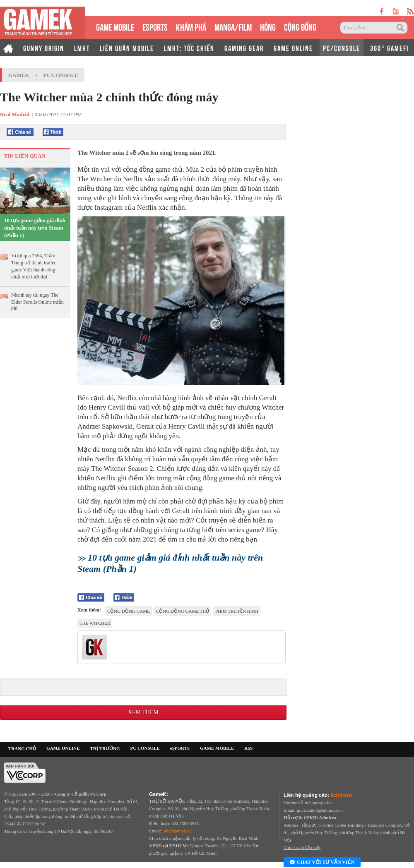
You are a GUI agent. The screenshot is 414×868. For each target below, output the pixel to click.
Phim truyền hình (237, 611)
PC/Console (61, 75)
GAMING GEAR (244, 48)
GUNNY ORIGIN (44, 48)
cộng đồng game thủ (183, 611)
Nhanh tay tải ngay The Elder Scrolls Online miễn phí (37, 302)
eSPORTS (155, 26)
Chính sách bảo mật (302, 847)
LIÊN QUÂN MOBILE (127, 48)
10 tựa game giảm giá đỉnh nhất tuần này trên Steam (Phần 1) (35, 228)
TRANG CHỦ (22, 748)
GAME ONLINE (293, 48)
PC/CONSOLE (342, 48)
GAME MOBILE (115, 26)
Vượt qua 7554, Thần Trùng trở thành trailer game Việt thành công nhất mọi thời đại (34, 266)
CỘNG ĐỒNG (300, 26)
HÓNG (268, 26)
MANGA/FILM (233, 26)
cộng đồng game (129, 611)
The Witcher (95, 623)
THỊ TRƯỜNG (105, 748)
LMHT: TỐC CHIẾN (189, 48)
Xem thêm (143, 712)
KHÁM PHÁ (191, 26)
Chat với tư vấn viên (322, 863)
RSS (248, 748)
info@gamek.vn (177, 831)
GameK (19, 75)
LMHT (82, 48)
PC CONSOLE (145, 748)
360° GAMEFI (389, 48)
